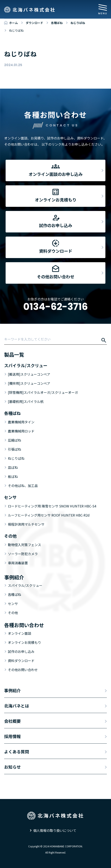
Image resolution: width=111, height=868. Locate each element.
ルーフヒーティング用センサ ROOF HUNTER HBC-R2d (49, 515)
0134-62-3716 (55, 307)
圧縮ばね (15, 440)
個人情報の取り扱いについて (55, 830)
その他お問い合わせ (23, 670)
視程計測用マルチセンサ (26, 524)
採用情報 (12, 736)
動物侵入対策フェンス (24, 545)
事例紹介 (12, 690)
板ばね (13, 476)
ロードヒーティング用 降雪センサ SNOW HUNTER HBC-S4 (52, 506)
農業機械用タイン (21, 422)
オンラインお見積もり (24, 642)
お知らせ (12, 767)
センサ (13, 604)
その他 (13, 613)
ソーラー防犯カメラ (23, 554)
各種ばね (15, 594)
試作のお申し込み (21, 651)
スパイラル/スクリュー (25, 585)
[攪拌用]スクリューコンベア (29, 383)
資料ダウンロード (21, 661)
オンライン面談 (20, 633)
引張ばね (15, 449)
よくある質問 (17, 752)
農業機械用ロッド (21, 431)
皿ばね (13, 467)
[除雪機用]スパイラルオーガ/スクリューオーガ (43, 392)
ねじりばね (16, 458)
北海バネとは (17, 706)
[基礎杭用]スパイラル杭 (26, 401)
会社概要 (12, 721)
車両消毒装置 (18, 563)
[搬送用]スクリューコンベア (29, 374)
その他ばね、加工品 (23, 486)
